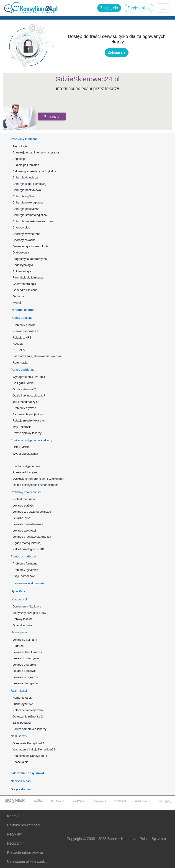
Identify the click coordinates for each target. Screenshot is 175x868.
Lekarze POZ (21, 518)
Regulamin (16, 843)
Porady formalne (22, 318)
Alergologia (20, 146)
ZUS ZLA (19, 350)
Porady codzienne (23, 370)
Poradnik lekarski (23, 310)
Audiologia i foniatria (26, 165)
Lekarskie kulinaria (25, 640)
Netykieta (15, 834)
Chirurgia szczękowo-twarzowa (33, 221)
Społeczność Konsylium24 (30, 756)
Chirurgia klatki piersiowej (29, 184)
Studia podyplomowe (26, 466)
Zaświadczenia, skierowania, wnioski (37, 356)
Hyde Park (18, 591)
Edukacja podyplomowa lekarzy (31, 440)
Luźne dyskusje (23, 704)
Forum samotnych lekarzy (30, 729)
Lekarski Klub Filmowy (27, 652)
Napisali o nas (21, 781)
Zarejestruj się (139, 8)
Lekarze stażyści (23, 505)
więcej (17, 302)
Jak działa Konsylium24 (27, 773)
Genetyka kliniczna (25, 290)
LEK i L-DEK (21, 447)
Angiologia (19, 159)
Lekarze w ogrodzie (25, 677)
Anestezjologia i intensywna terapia (36, 152)
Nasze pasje (19, 632)
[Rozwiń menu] (163, 8)
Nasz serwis (19, 736)
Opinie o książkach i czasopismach (36, 485)
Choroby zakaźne (24, 240)
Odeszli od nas (22, 625)
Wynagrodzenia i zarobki (29, 377)
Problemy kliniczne (24, 139)
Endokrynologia (23, 265)
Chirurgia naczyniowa (27, 190)
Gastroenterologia (24, 284)
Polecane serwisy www (28, 710)
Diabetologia (21, 252)
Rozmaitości (19, 691)
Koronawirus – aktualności (28, 583)
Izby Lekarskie (22, 427)
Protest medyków (24, 499)
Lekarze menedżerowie (28, 524)
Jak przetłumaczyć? (26, 402)
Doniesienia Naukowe (27, 606)
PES (15, 460)
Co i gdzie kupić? (24, 383)
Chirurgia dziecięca (25, 177)
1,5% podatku (22, 723)
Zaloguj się (109, 8)
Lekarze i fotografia (25, 683)
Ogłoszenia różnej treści (28, 716)
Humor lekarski (22, 698)
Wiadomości (19, 599)
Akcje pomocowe (24, 576)
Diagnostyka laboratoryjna (30, 259)
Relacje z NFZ (22, 337)
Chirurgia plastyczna (26, 209)
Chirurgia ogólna (23, 196)
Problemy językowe (25, 570)
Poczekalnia (21, 762)
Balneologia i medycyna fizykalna (34, 171)
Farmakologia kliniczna (28, 277)
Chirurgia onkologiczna (28, 202)
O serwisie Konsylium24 (28, 743)
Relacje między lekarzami (29, 420)
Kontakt (13, 816)
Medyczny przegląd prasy (29, 613)
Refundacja (20, 363)
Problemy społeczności (26, 492)
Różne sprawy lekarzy (27, 433)
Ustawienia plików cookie (27, 862)
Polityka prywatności (24, 825)
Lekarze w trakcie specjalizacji (32, 512)
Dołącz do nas (21, 789)
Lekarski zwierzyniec (26, 658)
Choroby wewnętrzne (26, 234)
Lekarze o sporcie (24, 665)
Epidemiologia (22, 271)
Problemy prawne (24, 325)
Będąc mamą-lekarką (27, 543)
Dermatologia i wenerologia (31, 246)
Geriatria (18, 296)
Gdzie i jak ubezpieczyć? (29, 395)
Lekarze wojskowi (24, 531)
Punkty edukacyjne (25, 472)
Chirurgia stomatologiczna (30, 215)
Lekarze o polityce (24, 671)
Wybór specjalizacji (25, 454)
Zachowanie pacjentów (28, 414)
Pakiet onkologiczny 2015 (29, 549)
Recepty (18, 344)
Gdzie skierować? (24, 389)
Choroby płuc (21, 227)
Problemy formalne (25, 563)
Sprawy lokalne (23, 619)
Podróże (18, 646)
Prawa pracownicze (25, 331)
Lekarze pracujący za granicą (32, 537)
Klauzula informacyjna (25, 852)
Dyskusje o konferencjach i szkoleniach (38, 479)
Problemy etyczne (24, 408)
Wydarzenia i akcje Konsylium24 (34, 749)
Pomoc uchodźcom (23, 556)
